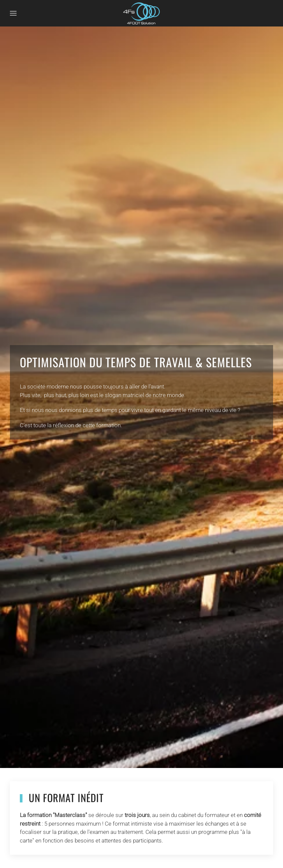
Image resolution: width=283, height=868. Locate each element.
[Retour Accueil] (141, 13)
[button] (13, 13)
